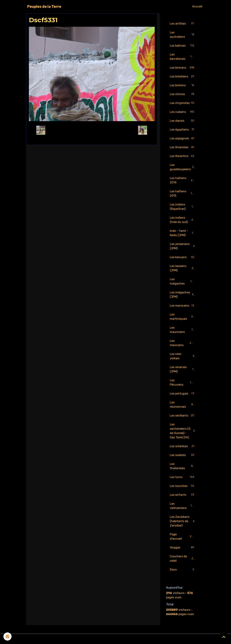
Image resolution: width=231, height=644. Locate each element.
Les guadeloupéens (183, 167)
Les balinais (183, 46)
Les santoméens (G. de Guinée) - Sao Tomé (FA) (183, 431)
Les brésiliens (183, 77)
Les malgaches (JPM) (183, 295)
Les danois (183, 121)
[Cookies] (8, 637)
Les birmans (183, 68)
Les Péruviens (183, 382)
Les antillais (183, 24)
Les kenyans (183, 257)
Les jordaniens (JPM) (183, 246)
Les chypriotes (183, 103)
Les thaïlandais (183, 466)
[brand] (44, 6)
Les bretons (183, 85)
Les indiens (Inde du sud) (183, 220)
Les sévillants (183, 416)
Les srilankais (183, 446)
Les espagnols (183, 139)
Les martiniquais (183, 317)
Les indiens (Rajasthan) (183, 207)
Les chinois (183, 94)
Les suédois (183, 455)
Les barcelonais (183, 57)
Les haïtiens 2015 (183, 193)
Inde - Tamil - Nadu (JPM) (183, 233)
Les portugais (183, 394)
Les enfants (183, 495)
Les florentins (183, 156)
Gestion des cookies (116, 639)
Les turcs (183, 477)
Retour (92, 130)
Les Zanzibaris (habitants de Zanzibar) (183, 521)
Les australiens (183, 35)
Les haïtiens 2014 (183, 180)
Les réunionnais (183, 405)
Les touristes (183, 486)
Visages (183, 548)
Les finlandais (183, 147)
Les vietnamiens (183, 506)
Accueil (197, 6)
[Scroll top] (224, 637)
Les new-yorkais (183, 356)
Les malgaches (183, 281)
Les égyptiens (183, 130)
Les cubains (183, 112)
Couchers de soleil (183, 559)
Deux (183, 570)
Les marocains (183, 306)
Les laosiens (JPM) (183, 268)
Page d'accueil (183, 536)
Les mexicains (183, 343)
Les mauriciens (183, 330)
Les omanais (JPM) (183, 369)
